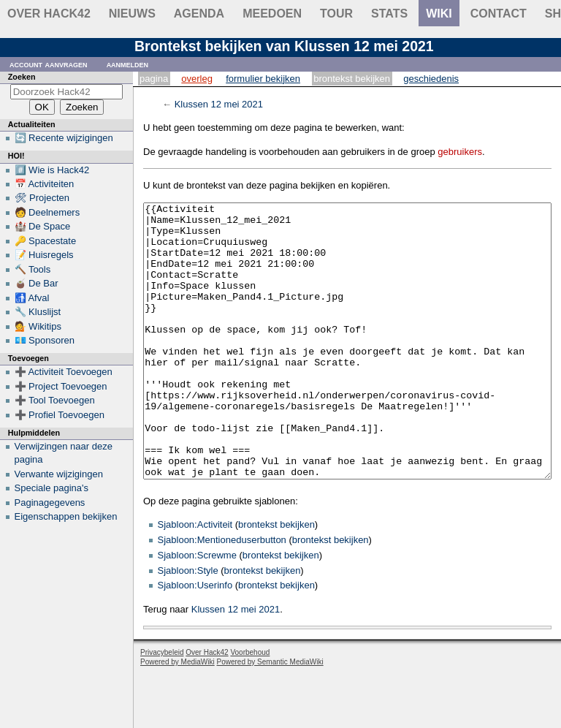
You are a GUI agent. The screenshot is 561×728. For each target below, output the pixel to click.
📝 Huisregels (44, 255)
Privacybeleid (162, 707)
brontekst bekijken (276, 579)
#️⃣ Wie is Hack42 (52, 170)
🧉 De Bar (37, 283)
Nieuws (132, 14)
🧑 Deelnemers (47, 212)
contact (499, 14)
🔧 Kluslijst (38, 312)
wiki (439, 14)
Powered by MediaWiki (178, 717)
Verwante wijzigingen (59, 474)
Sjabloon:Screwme (197, 610)
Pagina (154, 79)
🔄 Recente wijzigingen (64, 138)
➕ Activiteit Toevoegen (64, 372)
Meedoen (272, 14)
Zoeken (22, 77)
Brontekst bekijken (352, 79)
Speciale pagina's (52, 488)
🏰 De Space (43, 226)
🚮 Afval (32, 298)
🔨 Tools (33, 269)
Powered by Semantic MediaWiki (270, 717)
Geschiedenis (431, 79)
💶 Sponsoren (45, 340)
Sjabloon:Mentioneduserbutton (222, 595)
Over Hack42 (49, 14)
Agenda (199, 14)
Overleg (197, 79)
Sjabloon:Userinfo (195, 640)
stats (389, 14)
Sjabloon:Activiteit (195, 579)
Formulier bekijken (263, 79)
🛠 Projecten (42, 198)
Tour (336, 14)
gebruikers (460, 152)
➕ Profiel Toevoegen (60, 415)
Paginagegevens (50, 503)
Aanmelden (128, 64)
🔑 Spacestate (46, 241)
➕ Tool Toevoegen (55, 400)
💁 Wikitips (38, 326)
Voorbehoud (250, 707)
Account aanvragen (49, 64)
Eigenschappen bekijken (66, 516)
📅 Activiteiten (45, 184)
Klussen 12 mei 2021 (219, 104)
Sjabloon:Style (188, 625)
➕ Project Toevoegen (61, 386)
